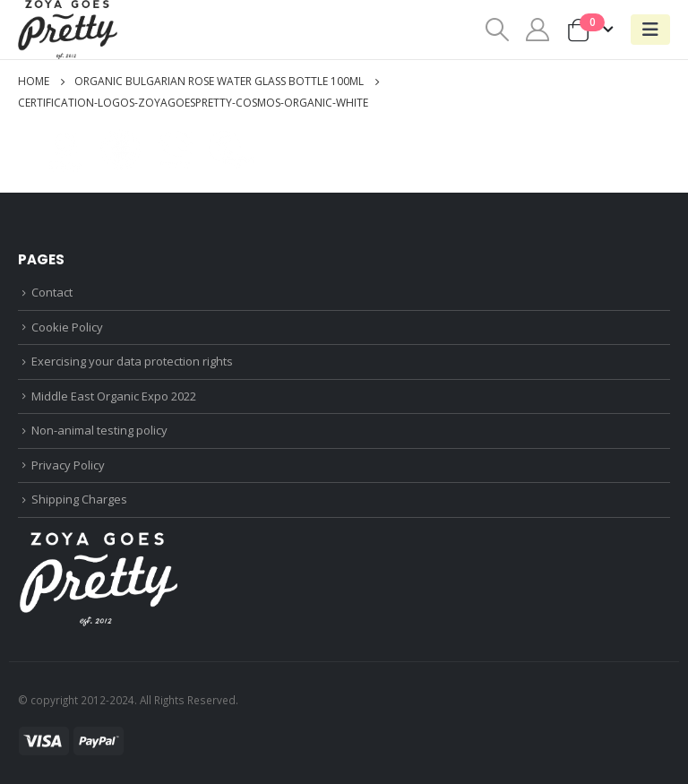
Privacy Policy (68, 465)
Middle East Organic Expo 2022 (114, 396)
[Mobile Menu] (650, 30)
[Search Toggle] (497, 30)
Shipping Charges (79, 499)
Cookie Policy (67, 327)
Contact (52, 292)
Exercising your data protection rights (132, 361)
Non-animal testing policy (99, 430)
